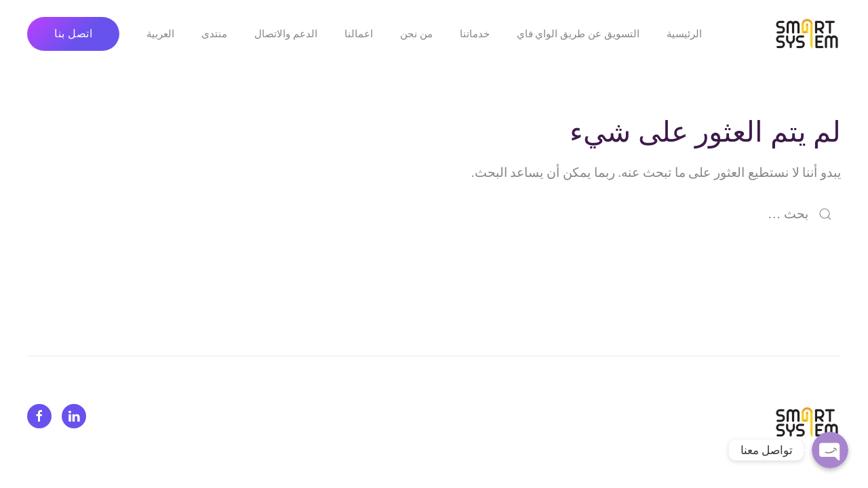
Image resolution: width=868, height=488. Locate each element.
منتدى (214, 34)
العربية (160, 34)
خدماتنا (475, 34)
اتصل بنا (73, 34)
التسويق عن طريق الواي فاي (578, 34)
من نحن (416, 34)
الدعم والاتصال (286, 34)
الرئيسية (684, 34)
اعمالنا (359, 34)
